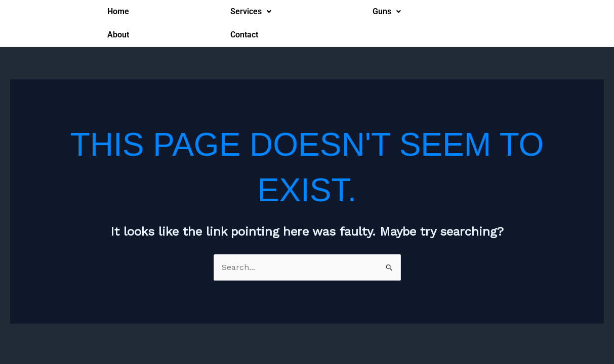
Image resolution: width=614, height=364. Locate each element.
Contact (244, 35)
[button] (251, 12)
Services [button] (251, 11)
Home (118, 11)
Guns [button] (387, 11)
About (118, 35)
